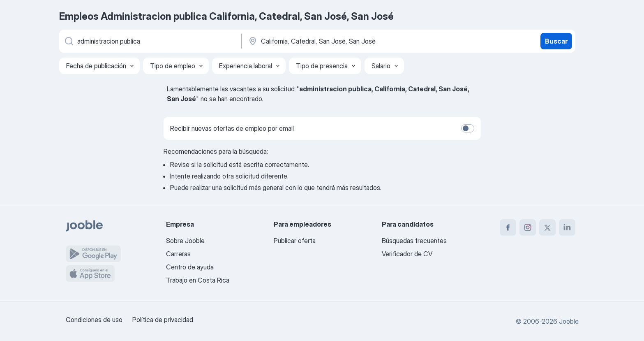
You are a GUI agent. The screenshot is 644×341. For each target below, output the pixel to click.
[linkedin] (567, 227)
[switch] (468, 128)
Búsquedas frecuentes (414, 241)
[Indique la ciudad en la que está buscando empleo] (333, 41)
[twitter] (547, 227)
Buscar (556, 41)
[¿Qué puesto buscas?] (150, 41)
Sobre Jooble (185, 241)
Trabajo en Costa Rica (198, 280)
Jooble (569, 321)
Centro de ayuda (190, 267)
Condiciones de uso (94, 320)
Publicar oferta (295, 241)
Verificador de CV (407, 254)
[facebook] (508, 227)
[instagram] (528, 227)
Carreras (178, 254)
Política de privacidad (163, 320)
